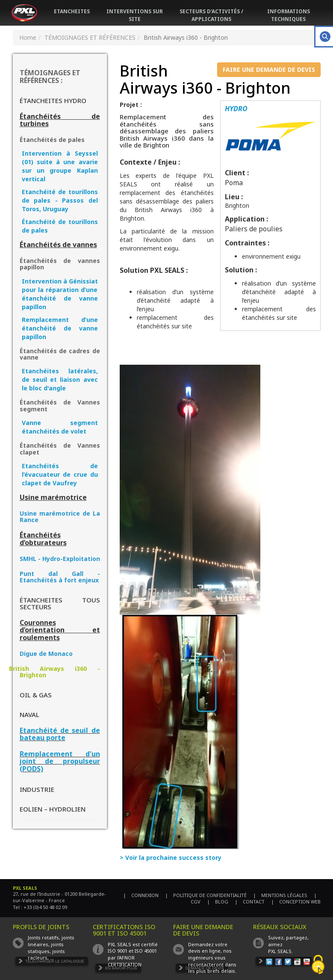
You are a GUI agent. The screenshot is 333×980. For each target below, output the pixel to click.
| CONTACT (250, 902)
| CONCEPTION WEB (296, 902)
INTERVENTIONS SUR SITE (135, 15)
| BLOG (218, 902)
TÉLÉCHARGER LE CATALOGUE (52, 962)
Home (28, 37)
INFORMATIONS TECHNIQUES (289, 15)
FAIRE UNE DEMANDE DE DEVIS (269, 69)
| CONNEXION (141, 895)
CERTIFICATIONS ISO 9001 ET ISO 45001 (124, 930)
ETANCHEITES (72, 11)
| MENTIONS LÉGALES (280, 895)
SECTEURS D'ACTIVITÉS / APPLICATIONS (211, 15)
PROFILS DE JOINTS (41, 927)
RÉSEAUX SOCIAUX (280, 927)
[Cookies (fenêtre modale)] (318, 965)
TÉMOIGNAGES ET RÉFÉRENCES (90, 37)
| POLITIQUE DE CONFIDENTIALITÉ (206, 895)
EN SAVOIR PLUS (118, 969)
